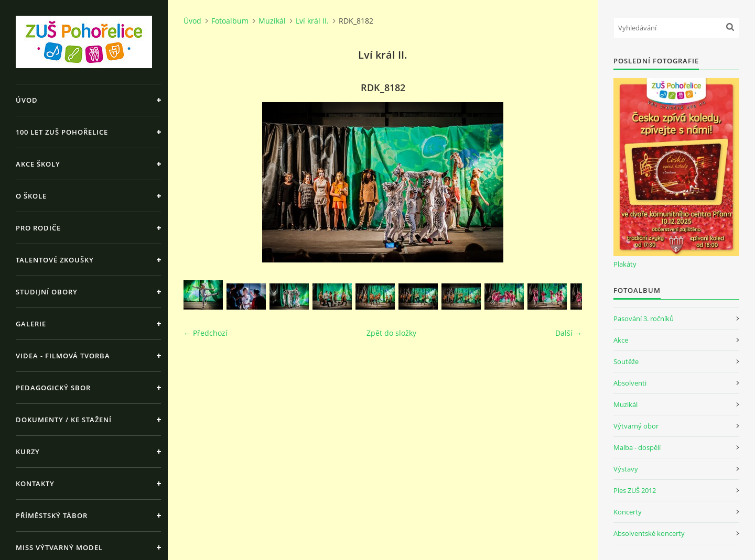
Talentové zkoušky (55, 260)
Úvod (27, 100)
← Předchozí (206, 333)
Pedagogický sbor (53, 388)
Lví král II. (312, 21)
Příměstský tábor (52, 515)
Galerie (31, 324)
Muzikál (272, 21)
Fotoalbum (230, 21)
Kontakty (35, 484)
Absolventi (630, 383)
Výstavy (626, 469)
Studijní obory (47, 292)
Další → (569, 333)
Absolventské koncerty (649, 533)
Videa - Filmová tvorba (63, 356)
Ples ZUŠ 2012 (635, 490)
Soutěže (626, 361)
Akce (621, 340)
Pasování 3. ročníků (644, 319)
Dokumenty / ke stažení (64, 420)
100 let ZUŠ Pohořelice (62, 132)
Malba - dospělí (637, 447)
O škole (31, 196)
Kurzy (28, 452)
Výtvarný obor (636, 426)
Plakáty (625, 264)
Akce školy (38, 164)
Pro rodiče (38, 228)
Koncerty (628, 512)
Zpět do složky (391, 333)
